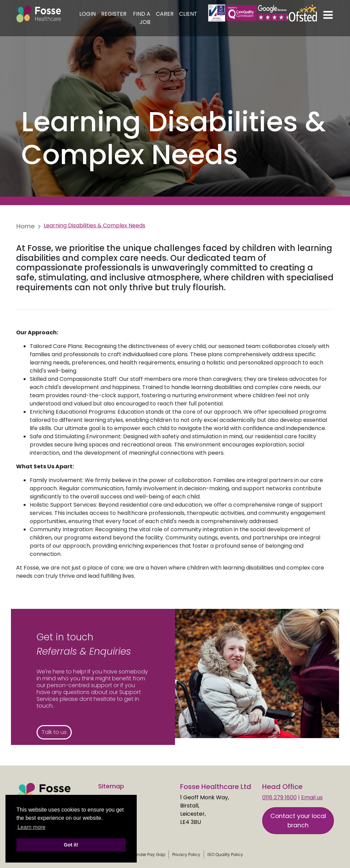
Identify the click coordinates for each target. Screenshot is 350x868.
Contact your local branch (298, 820)
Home (25, 226)
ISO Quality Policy (225, 854)
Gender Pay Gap (148, 854)
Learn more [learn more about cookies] (31, 827)
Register (114, 14)
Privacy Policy (186, 854)
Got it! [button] (71, 845)
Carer (165, 14)
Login (87, 14)
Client (188, 14)
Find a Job (142, 18)
